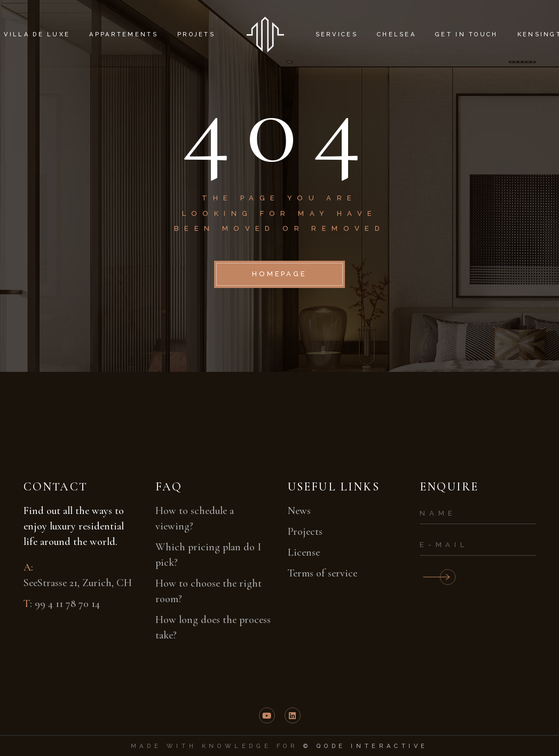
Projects (305, 532)
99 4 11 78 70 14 (67, 604)
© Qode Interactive (366, 746)
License (304, 552)
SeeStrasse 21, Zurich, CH (78, 583)
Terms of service (322, 573)
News (299, 511)
